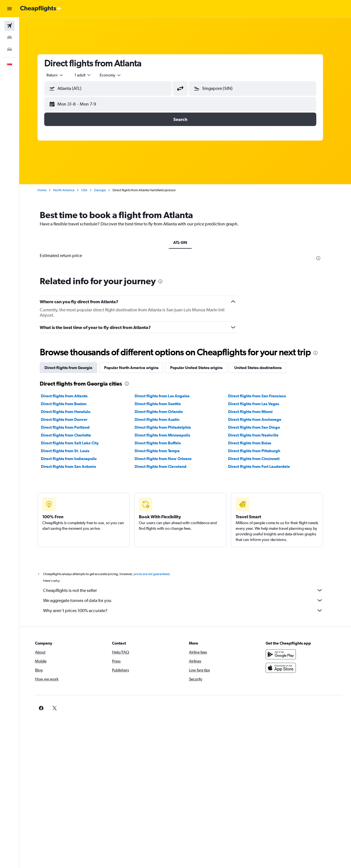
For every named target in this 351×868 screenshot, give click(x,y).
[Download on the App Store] (284, 668)
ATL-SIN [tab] (185, 242)
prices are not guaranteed (156, 574)
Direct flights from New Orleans (168, 459)
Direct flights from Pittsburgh (259, 451)
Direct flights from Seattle (162, 404)
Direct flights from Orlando (163, 412)
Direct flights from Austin (162, 419)
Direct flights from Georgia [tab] (73, 368)
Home (47, 190)
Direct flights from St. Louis (70, 451)
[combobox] (116, 75)
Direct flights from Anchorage (260, 419)
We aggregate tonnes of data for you (188, 600)
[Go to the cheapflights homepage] (41, 9)
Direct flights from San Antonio (73, 466)
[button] (10, 9)
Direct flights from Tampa (162, 451)
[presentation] (323, 258)
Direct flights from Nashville (258, 435)
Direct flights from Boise (255, 443)
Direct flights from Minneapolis (167, 435)
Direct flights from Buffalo (162, 443)
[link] (275, 708)
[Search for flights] (10, 26)
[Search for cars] (10, 49)
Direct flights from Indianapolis (74, 459)
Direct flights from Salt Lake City (75, 443)
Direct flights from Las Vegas (259, 404)
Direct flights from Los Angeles (167, 396)
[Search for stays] (10, 38)
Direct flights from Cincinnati (259, 459)
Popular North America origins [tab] (136, 368)
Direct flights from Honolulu (71, 412)
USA (89, 190)
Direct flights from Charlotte (71, 435)
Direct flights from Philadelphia (168, 427)
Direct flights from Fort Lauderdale (264, 466)
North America (69, 190)
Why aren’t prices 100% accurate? (188, 610)
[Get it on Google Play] (284, 654)
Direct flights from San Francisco (262, 396)
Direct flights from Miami (255, 412)
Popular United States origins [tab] (201, 368)
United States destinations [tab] (263, 368)
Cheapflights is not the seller (188, 590)
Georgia (105, 190)
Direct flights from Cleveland (165, 466)
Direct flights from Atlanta (69, 396)
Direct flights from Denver (69, 419)
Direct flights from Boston (69, 404)
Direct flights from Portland (70, 427)
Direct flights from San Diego (259, 427)
